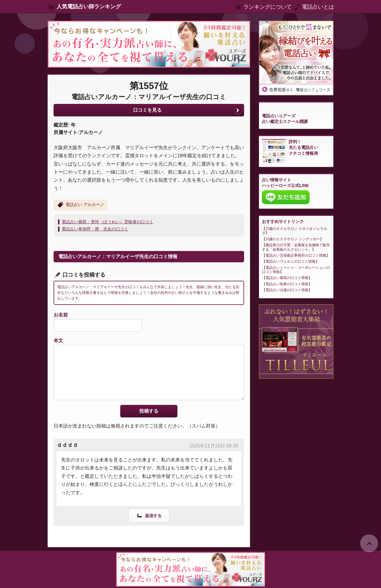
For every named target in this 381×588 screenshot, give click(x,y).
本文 (58, 340)
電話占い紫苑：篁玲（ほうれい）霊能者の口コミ (107, 222)
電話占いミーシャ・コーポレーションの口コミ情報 (296, 270)
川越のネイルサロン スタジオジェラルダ (295, 231)
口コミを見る (147, 110)
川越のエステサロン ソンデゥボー (293, 239)
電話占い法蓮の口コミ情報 (287, 290)
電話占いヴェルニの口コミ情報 (291, 261)
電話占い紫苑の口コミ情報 (287, 278)
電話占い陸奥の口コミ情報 (287, 284)
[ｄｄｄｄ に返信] (149, 516)
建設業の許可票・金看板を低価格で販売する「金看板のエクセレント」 (296, 247)
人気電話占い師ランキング (89, 7)
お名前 (61, 315)
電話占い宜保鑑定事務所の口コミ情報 (296, 255)
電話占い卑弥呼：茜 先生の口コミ (95, 229)
